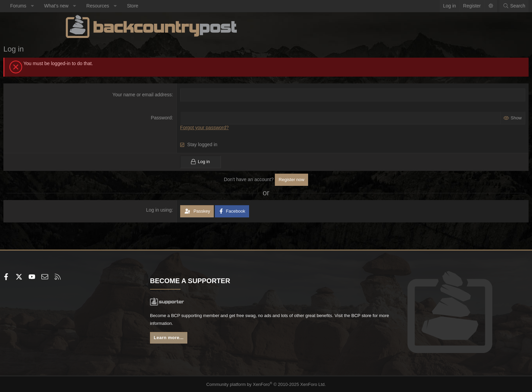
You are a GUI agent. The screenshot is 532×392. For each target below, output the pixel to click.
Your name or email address (163, 95)
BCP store (243, 325)
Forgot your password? (225, 128)
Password (182, 118)
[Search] (452, 6)
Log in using (180, 210)
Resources (160, 6)
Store (195, 6)
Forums (81, 6)
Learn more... (202, 339)
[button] (95, 6)
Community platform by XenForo (266, 384)
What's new (119, 6)
